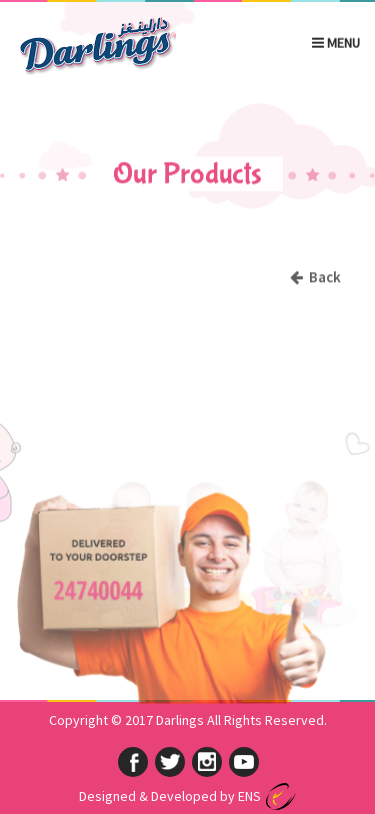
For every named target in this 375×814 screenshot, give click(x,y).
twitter (170, 762)
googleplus (244, 762)
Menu (336, 42)
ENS (249, 796)
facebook (133, 762)
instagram (207, 762)
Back (315, 277)
